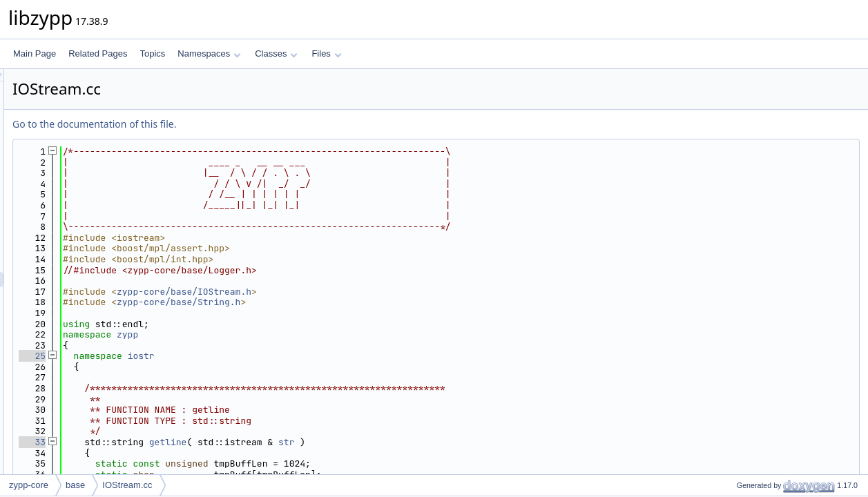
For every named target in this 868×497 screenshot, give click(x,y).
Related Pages (98, 53)
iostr (314, 356)
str (459, 442)
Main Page (35, 53)
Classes (276, 53)
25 (205, 356)
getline (341, 442)
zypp (300, 334)
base (75, 485)
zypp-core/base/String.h (351, 302)
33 (205, 442)
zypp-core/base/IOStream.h (357, 292)
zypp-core (29, 485)
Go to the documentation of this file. (267, 124)
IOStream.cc (127, 485)
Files (326, 53)
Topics (152, 53)
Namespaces (209, 53)
